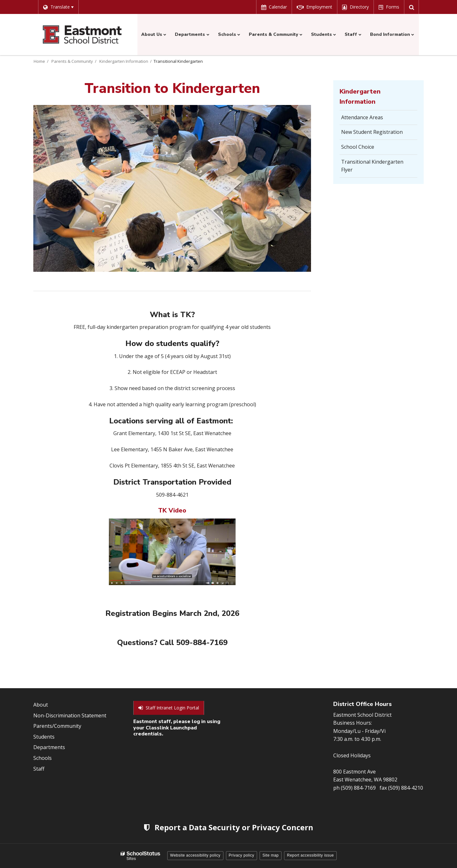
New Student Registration (372, 132)
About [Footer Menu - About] (41, 705)
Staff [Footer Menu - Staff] (39, 769)
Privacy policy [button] (242, 855)
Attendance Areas (362, 117)
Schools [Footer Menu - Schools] (43, 758)
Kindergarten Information (124, 61)
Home (39, 61)
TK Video (172, 510)
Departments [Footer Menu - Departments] (49, 747)
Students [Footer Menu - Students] (44, 737)
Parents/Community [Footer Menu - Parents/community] (57, 726)
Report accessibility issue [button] (310, 855)
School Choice (358, 147)
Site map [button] (271, 855)
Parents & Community (72, 61)
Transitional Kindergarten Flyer (372, 168)
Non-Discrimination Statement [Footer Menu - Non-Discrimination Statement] (70, 715)
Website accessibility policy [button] (195, 855)
